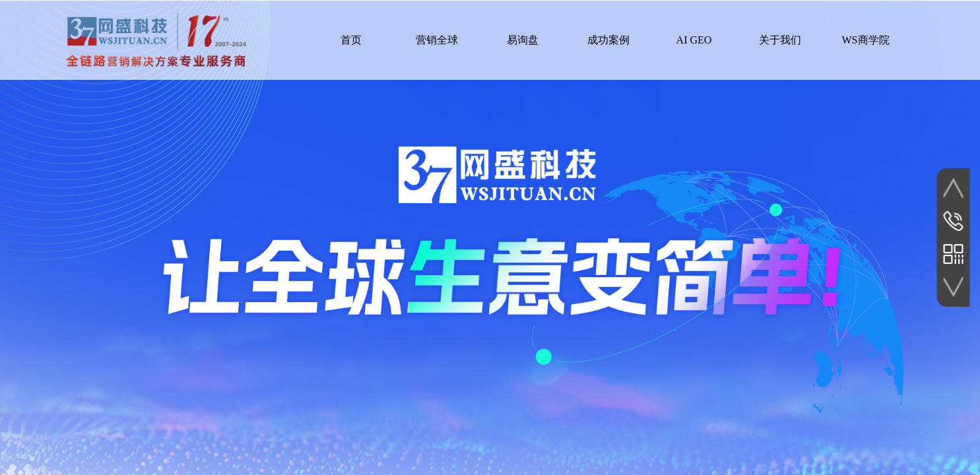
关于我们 (780, 40)
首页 (351, 40)
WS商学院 (866, 40)
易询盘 (523, 40)
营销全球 (437, 40)
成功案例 (608, 40)
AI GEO (694, 40)
